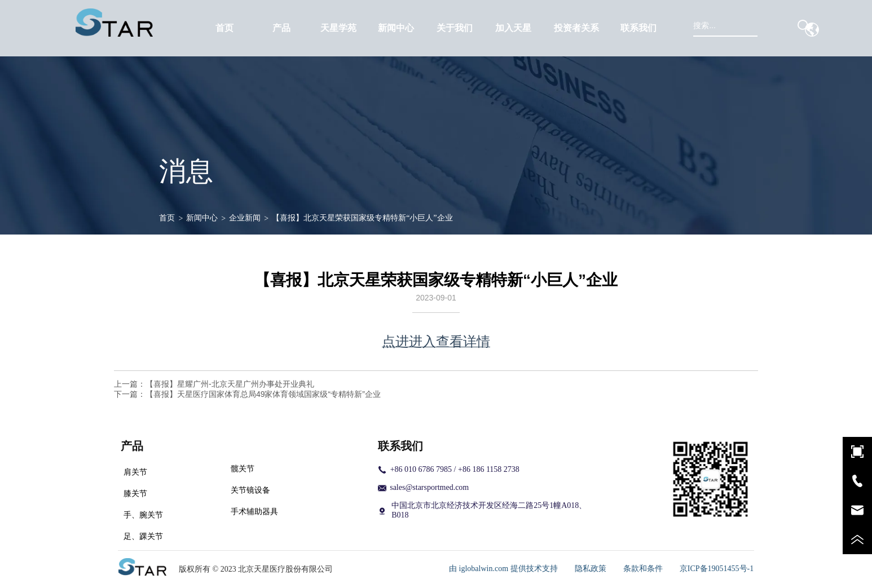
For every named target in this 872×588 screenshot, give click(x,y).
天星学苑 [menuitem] (338, 28)
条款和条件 (643, 569)
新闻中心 (202, 218)
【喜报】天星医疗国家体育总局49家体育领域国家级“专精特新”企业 (263, 394)
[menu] (432, 28)
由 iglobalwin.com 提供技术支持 (503, 569)
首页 (167, 218)
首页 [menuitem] (224, 28)
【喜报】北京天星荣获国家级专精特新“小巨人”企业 (362, 218)
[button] (281, 28)
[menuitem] (281, 28)
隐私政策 (591, 569)
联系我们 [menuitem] (638, 28)
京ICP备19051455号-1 (717, 569)
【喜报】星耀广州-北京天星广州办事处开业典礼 (230, 384)
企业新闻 (245, 218)
